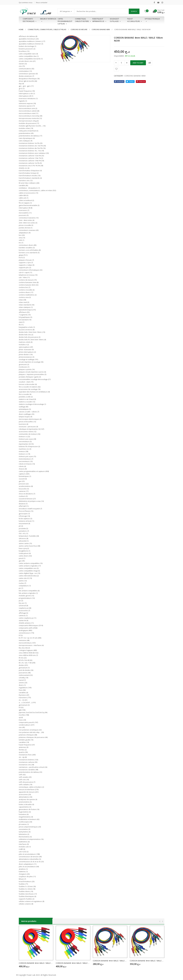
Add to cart (138, 63)
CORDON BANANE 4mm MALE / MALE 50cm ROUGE (147, 961)
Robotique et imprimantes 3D (99, 20)
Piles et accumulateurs (135, 20)
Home (21, 29)
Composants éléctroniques (30, 20)
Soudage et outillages (115, 20)
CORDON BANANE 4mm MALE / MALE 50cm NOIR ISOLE (36, 963)
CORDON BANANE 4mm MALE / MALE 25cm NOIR (110, 961)
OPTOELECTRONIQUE (152, 20)
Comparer (150, 63)
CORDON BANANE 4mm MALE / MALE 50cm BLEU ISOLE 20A (73, 963)
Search (134, 11)
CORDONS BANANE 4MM (101, 29)
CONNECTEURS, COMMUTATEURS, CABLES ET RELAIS (47, 29)
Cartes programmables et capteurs (65, 20)
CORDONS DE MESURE (79, 29)
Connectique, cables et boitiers (83, 20)
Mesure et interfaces (48, 20)
